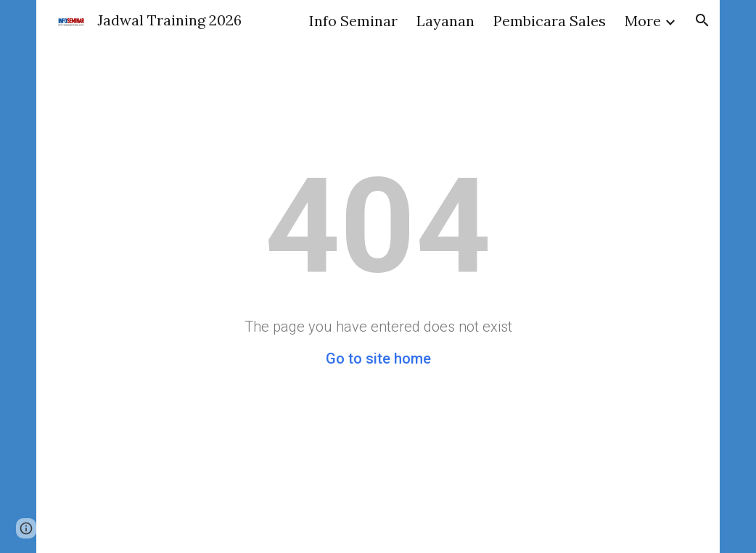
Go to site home (378, 359)
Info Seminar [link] (353, 21)
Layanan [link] (445, 21)
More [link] (643, 21)
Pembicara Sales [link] (550, 21)
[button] (702, 20)
